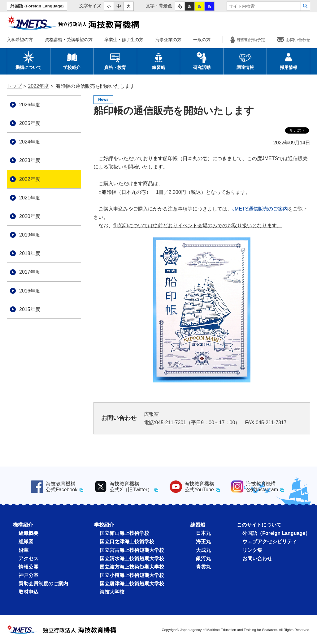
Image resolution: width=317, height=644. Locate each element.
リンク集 (252, 550)
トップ (14, 86)
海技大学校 (112, 592)
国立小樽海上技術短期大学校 (132, 575)
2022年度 (39, 86)
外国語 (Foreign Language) (37, 6)
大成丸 (203, 550)
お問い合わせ (293, 40)
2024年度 (30, 142)
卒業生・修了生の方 (124, 40)
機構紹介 (23, 525)
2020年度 (30, 216)
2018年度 (30, 253)
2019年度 (30, 235)
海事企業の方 (168, 40)
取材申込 (28, 592)
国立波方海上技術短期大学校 (132, 567)
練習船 (158, 60)
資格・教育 (115, 60)
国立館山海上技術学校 (124, 533)
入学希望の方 (20, 40)
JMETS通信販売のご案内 (260, 209)
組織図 (26, 542)
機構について (28, 60)
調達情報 (245, 60)
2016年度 (30, 291)
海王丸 (203, 542)
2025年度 (30, 123)
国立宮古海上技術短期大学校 (132, 550)
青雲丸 (203, 567)
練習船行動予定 (248, 40)
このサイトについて (259, 525)
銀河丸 (203, 559)
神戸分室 (28, 575)
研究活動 (202, 60)
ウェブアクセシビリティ (270, 542)
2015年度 (30, 309)
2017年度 (30, 272)
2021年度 (30, 198)
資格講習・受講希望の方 (69, 40)
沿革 (24, 550)
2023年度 (30, 160)
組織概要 (28, 533)
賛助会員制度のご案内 (43, 584)
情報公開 (28, 567)
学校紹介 (72, 60)
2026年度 (30, 105)
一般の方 (202, 40)
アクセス (28, 559)
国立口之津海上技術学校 (127, 542)
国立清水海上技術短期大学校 (132, 559)
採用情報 (289, 60)
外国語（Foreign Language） (276, 533)
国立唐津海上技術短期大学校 (132, 584)
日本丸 (203, 533)
